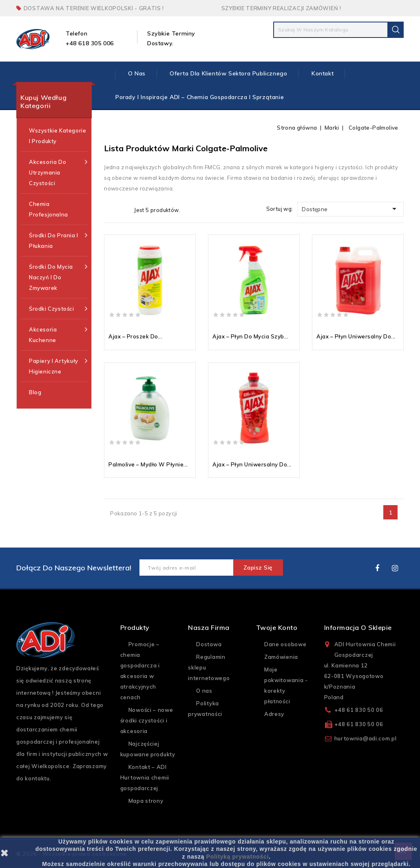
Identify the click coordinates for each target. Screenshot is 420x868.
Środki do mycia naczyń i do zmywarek (58, 276)
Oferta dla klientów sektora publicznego (228, 73)
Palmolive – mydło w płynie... (148, 464)
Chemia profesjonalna (49, 209)
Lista (123, 210)
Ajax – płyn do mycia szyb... (250, 336)
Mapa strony (146, 801)
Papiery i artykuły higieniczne (58, 365)
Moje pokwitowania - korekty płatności (286, 685)
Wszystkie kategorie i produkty (57, 136)
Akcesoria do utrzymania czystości (58, 171)
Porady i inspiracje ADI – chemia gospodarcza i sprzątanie (200, 97)
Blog (35, 392)
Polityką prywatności (238, 857)
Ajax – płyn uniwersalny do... (356, 336)
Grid (110, 210)
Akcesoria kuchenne (58, 334)
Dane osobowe (285, 644)
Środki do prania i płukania (58, 240)
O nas (137, 73)
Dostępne (350, 209)
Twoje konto (277, 627)
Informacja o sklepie (358, 627)
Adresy (274, 714)
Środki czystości (58, 309)
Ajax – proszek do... (135, 336)
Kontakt (323, 73)
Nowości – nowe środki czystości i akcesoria (147, 720)
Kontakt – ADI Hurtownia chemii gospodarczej (145, 777)
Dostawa (209, 644)
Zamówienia (281, 657)
